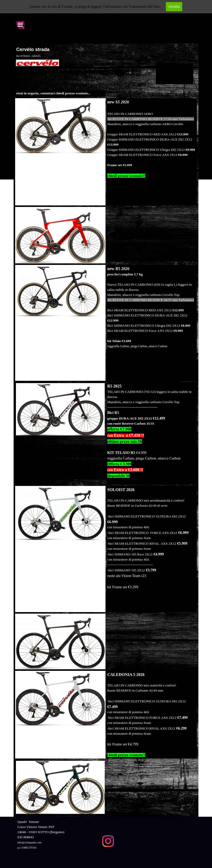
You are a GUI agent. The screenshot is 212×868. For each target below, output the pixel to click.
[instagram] (108, 841)
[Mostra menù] (20, 25)
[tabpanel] (60, 93)
